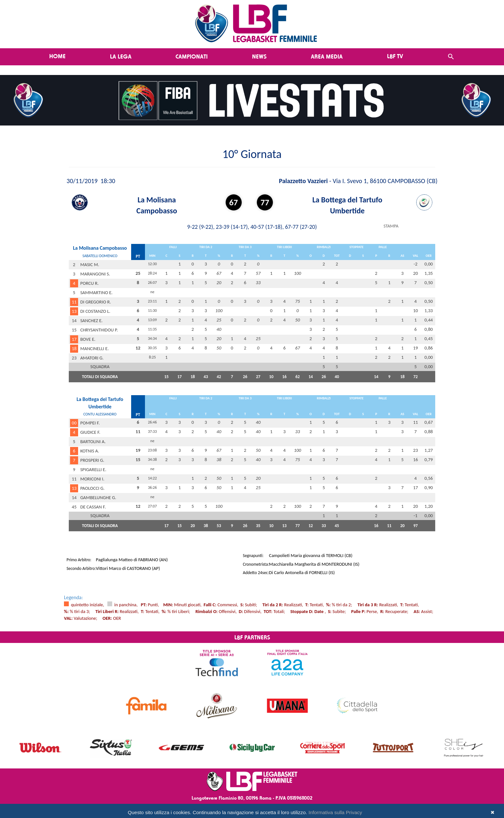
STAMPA (391, 226)
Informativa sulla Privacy (335, 812)
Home (57, 56)
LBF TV (395, 56)
